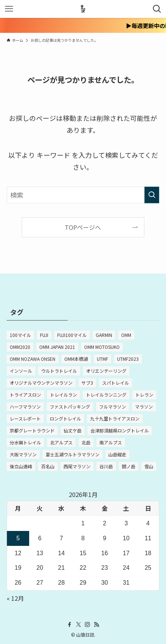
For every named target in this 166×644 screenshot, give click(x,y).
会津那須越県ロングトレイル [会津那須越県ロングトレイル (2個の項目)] (120, 430)
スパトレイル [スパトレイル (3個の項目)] (116, 383)
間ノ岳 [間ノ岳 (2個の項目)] (129, 466)
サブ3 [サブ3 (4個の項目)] (87, 383)
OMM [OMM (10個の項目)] (126, 335)
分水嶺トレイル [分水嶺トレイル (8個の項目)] (25, 442)
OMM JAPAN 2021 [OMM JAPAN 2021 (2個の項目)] (57, 347)
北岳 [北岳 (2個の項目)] (86, 442)
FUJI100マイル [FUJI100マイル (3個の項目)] (72, 335)
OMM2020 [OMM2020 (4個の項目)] (20, 347)
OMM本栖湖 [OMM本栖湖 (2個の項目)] (76, 359)
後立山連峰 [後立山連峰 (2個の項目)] (21, 466)
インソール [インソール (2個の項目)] (21, 371)
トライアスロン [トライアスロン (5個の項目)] (25, 395)
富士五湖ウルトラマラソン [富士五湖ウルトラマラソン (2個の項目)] (73, 454)
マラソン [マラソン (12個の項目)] (144, 407)
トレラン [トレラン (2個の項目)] (144, 395)
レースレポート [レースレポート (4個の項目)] (25, 418)
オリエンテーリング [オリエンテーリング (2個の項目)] (106, 371)
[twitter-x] (79, 625)
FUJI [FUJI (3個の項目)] (44, 335)
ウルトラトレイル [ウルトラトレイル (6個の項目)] (59, 371)
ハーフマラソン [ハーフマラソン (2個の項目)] (25, 407)
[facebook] (70, 625)
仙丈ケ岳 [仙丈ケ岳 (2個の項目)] (73, 430)
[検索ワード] (83, 195)
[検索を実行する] (152, 195)
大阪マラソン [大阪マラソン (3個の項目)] (23, 454)
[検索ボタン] (157, 9)
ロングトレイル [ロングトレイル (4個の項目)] (65, 418)
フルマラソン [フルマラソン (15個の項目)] (113, 407)
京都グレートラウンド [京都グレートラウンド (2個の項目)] (32, 430)
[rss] (96, 625)
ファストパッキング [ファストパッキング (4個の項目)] (70, 407)
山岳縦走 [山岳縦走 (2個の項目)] (117, 454)
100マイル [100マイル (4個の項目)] (20, 335)
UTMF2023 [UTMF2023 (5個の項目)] (128, 359)
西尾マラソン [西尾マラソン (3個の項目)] (77, 466)
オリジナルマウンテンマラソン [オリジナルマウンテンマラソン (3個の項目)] (41, 383)
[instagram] (87, 625)
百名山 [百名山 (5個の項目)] (48, 466)
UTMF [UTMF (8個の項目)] (102, 359)
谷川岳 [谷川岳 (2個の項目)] (106, 466)
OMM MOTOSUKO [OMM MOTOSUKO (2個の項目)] (102, 347)
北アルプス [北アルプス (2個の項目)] (61, 442)
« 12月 (15, 598)
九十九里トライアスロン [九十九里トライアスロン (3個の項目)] (115, 418)
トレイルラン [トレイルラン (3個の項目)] (64, 395)
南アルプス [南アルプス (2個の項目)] (111, 442)
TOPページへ (83, 227)
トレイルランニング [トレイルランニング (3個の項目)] (106, 395)
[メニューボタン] (9, 9)
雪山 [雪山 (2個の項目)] (149, 466)
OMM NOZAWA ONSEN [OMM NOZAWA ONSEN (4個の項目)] (33, 359)
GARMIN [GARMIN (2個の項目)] (104, 335)
